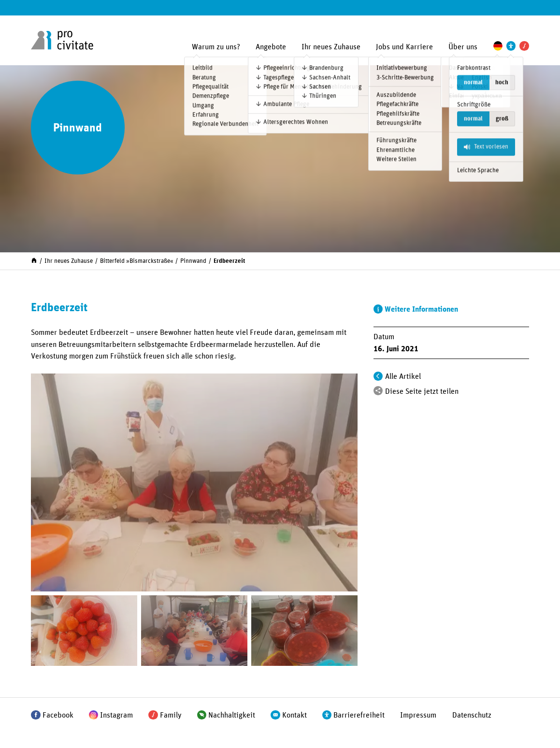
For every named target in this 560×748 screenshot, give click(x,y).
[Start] (34, 260)
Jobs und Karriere (404, 47)
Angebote (271, 47)
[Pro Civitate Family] (524, 46)
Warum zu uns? (216, 47)
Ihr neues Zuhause (331, 47)
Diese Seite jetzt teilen (422, 391)
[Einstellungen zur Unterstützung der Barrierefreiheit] (511, 46)
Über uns (463, 47)
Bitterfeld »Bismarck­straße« (137, 261)
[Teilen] (378, 391)
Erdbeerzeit (229, 261)
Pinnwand (193, 261)
